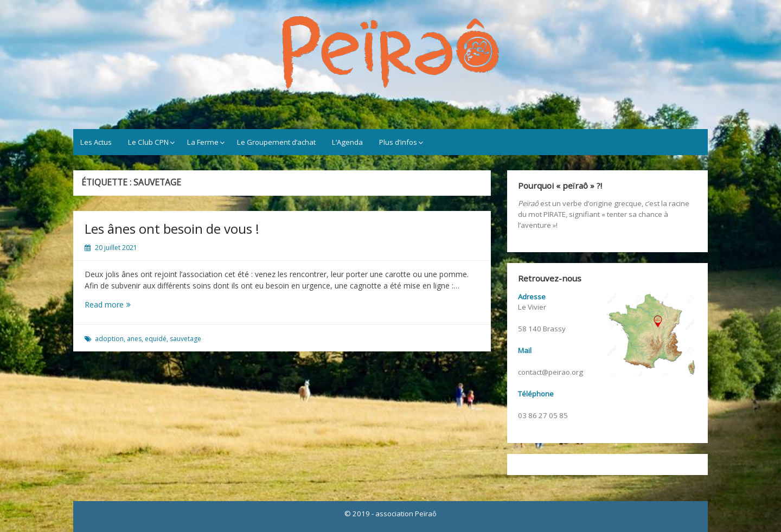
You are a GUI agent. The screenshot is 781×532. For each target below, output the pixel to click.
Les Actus (96, 142)
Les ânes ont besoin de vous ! (172, 229)
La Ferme (203, 142)
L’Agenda (347, 142)
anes (134, 339)
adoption (109, 339)
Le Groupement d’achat (276, 142)
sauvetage (185, 339)
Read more (116, 305)
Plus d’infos (398, 142)
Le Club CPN (148, 142)
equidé (156, 339)
